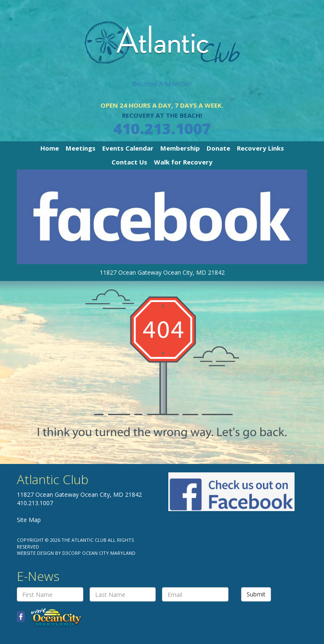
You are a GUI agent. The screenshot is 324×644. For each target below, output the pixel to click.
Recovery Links (260, 148)
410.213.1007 (162, 129)
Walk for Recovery (183, 162)
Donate (218, 148)
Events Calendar (128, 148)
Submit (256, 594)
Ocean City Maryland (109, 553)
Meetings (81, 148)
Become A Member (162, 84)
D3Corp (72, 553)
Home (50, 148)
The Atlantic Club (84, 540)
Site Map (29, 520)
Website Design (35, 553)
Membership (180, 148)
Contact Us (129, 162)
